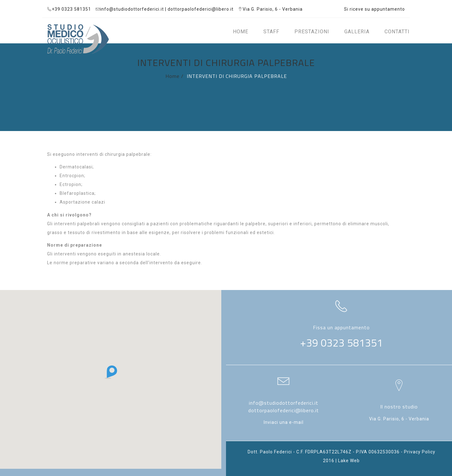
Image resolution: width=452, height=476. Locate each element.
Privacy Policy (420, 452)
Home (172, 76)
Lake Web (349, 461)
